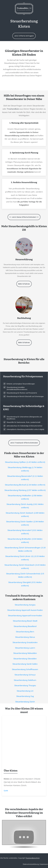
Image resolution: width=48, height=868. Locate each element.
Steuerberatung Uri (25, 691)
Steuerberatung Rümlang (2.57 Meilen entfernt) (25, 490)
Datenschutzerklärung (31, 864)
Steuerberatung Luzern (25, 648)
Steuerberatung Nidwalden (25, 653)
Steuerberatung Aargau (25, 605)
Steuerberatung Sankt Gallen (25, 664)
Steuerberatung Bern (25, 632)
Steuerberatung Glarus (25, 637)
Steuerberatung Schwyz (25, 675)
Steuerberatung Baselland (25, 626)
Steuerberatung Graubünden (25, 642)
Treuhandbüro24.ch (33, 858)
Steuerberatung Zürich (25, 702)
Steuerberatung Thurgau (25, 685)
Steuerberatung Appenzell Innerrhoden (25, 616)
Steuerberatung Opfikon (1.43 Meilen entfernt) (25, 462)
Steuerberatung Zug (25, 696)
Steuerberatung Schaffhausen (25, 669)
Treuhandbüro (13, 109)
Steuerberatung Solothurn (25, 680)
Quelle (6, 791)
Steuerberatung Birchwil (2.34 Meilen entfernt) (25, 485)
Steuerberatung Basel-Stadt (25, 621)
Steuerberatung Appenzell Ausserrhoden (25, 610)
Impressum (44, 864)
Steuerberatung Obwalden (25, 659)
